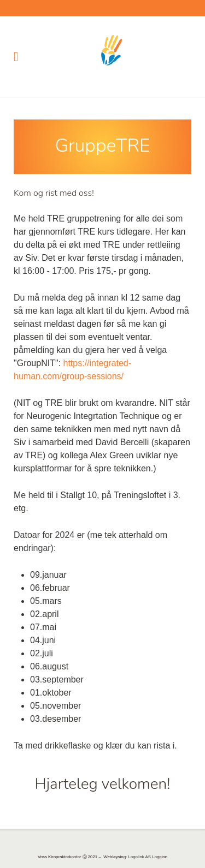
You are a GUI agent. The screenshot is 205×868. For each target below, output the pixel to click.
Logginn (160, 857)
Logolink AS (139, 857)
